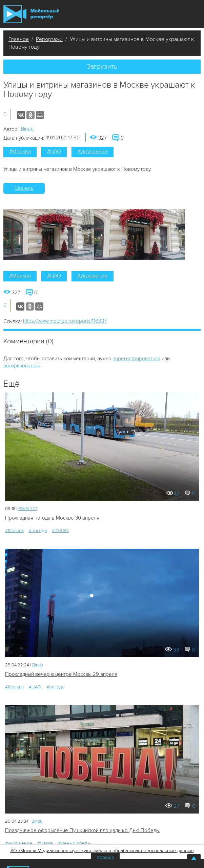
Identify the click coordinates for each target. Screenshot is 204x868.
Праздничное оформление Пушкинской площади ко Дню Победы (82, 830)
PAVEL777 (28, 509)
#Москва (20, 152)
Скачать (24, 188)
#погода (38, 531)
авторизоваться (22, 366)
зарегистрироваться (137, 359)
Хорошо (105, 857)
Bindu (27, 129)
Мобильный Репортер (31, 14)
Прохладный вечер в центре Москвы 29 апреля (61, 674)
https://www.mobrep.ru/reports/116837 (65, 321)
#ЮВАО (60, 531)
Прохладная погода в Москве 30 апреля (52, 518)
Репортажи (49, 39)
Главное (19, 39)
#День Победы (74, 843)
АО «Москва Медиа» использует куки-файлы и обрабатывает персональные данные (102, 851)
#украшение (93, 152)
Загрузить (102, 67)
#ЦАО (54, 152)
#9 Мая (45, 843)
